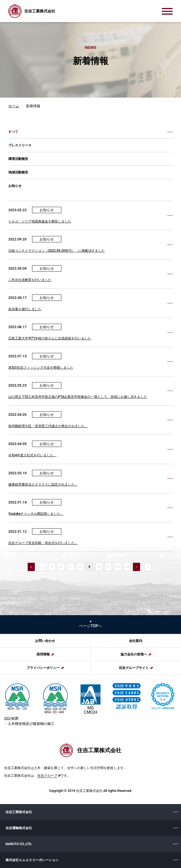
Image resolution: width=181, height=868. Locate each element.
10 (99, 567)
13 (127, 567)
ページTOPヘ (91, 626)
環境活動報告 (18, 159)
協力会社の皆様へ (134, 654)
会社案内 (136, 641)
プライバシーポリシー (43, 668)
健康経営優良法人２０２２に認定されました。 (43, 484)
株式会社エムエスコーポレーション (32, 860)
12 (118, 567)
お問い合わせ (45, 641)
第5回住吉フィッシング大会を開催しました (41, 368)
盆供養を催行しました (25, 309)
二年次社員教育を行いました (30, 280)
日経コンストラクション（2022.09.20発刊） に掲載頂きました (57, 251)
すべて (13, 132)
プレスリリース (20, 145)
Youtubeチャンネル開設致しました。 (36, 514)
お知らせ (15, 186)
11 (108, 567)
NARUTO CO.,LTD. (19, 844)
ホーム (14, 106)
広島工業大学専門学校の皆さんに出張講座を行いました (50, 338)
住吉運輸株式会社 (19, 828)
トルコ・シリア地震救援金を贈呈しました (40, 221)
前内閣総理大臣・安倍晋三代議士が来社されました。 (48, 426)
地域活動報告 (18, 172)
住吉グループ (47, 776)
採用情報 (43, 654)
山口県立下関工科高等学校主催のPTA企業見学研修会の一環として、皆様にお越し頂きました (78, 397)
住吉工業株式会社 (19, 812)
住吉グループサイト (134, 668)
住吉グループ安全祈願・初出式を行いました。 (43, 543)
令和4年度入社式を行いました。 (32, 455)
